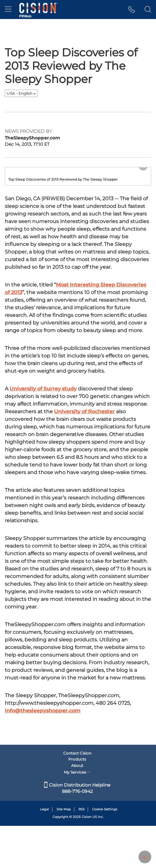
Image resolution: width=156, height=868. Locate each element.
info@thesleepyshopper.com (43, 753)
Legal (44, 851)
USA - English (21, 93)
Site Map (64, 851)
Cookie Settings (105, 851)
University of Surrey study (43, 431)
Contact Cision (77, 795)
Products (77, 801)
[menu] (8, 10)
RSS (81, 851)
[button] (132, 10)
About (77, 808)
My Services (77, 814)
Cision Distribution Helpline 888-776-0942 (77, 830)
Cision (87, 859)
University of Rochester (84, 454)
